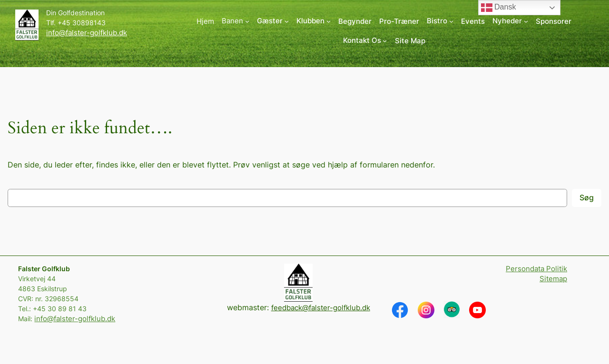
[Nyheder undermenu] (510, 21)
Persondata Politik (536, 269)
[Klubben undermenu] (314, 21)
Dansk (499, 8)
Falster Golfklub (44, 269)
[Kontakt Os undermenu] (365, 41)
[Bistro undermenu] (440, 21)
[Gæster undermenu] (273, 21)
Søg (587, 197)
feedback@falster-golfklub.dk (321, 308)
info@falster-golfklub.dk (87, 33)
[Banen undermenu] (236, 21)
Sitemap (553, 279)
